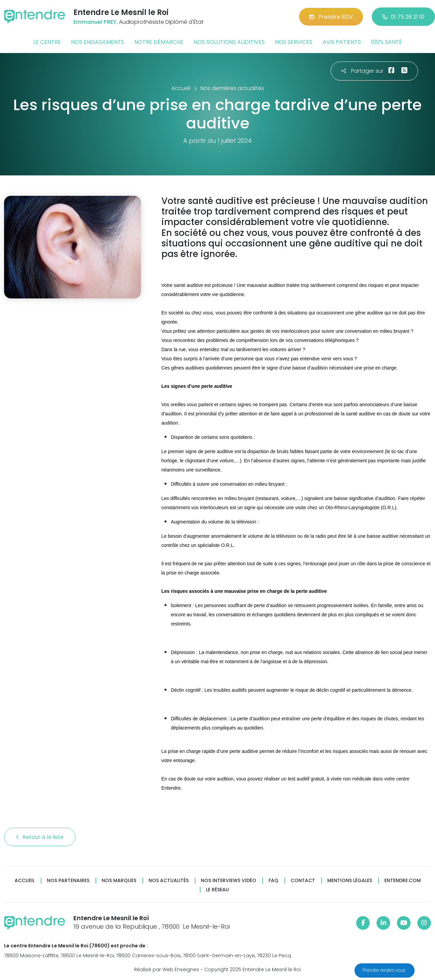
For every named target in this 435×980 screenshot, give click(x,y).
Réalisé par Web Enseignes (167, 969)
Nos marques (119, 881)
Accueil (25, 881)
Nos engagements (98, 42)
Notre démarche (159, 42)
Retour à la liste (40, 837)
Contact (303, 881)
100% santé (387, 42)
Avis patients (342, 42)
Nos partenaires (68, 881)
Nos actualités (169, 881)
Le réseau (217, 890)
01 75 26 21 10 (403, 17)
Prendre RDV (331, 17)
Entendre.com (403, 881)
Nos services (294, 42)
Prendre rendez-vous (385, 970)
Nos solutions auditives (229, 42)
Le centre (47, 42)
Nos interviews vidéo (229, 881)
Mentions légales (350, 881)
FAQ (273, 881)
